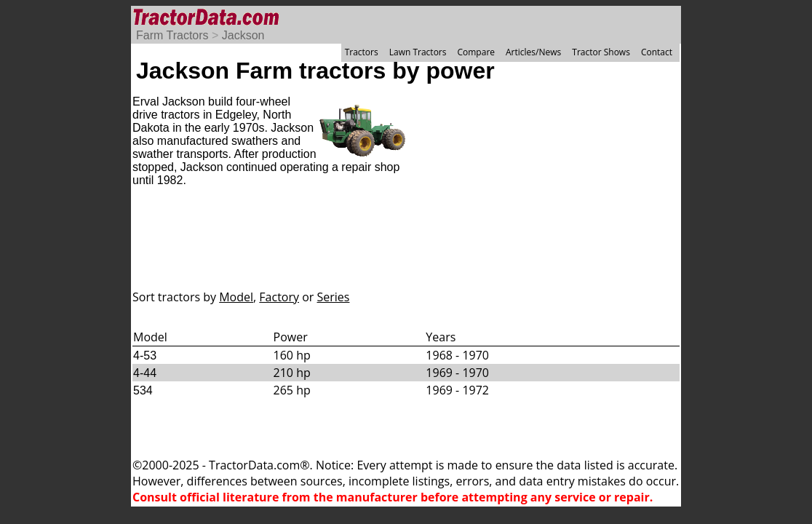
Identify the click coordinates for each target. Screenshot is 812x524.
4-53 (145, 356)
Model (236, 297)
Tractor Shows (601, 52)
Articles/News (533, 52)
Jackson (243, 35)
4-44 (145, 373)
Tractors (362, 52)
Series (334, 297)
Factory (279, 297)
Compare (476, 52)
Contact (657, 52)
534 (143, 390)
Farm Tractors (172, 35)
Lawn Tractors (418, 52)
